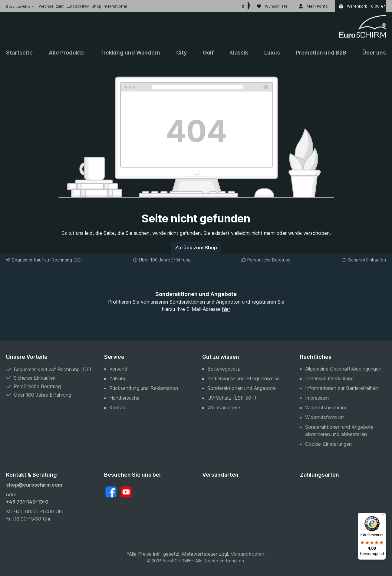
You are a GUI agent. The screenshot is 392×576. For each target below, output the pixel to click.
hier (226, 309)
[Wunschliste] (272, 6)
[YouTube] (126, 492)
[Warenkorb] (360, 6)
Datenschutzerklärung (329, 378)
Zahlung (118, 378)
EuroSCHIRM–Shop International (97, 6)
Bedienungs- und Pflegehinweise (244, 378)
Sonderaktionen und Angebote (242, 388)
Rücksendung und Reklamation (144, 388)
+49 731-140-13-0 (27, 502)
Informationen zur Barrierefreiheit (342, 388)
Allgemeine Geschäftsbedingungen (343, 369)
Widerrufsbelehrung (326, 408)
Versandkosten (247, 554)
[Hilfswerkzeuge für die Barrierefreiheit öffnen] (243, 6)
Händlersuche (124, 398)
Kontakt (118, 408)
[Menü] (382, 516)
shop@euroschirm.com (34, 485)
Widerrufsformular (324, 417)
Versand (118, 369)
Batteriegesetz (224, 369)
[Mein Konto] (313, 6)
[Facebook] (111, 492)
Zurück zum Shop (196, 248)
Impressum (317, 398)
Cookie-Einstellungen (328, 444)
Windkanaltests (224, 408)
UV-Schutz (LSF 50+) (232, 398)
